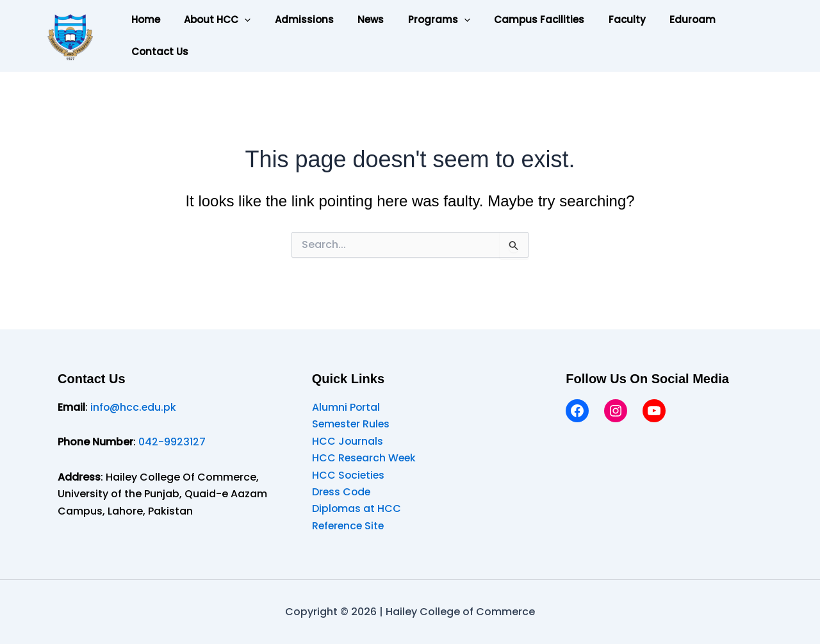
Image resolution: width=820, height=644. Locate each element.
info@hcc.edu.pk (134, 407)
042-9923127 (172, 442)
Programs (417, 20)
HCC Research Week (365, 458)
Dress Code (342, 492)
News (354, 20)
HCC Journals (348, 441)
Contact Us (157, 52)
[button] (237, 20)
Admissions (292, 20)
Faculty (596, 20)
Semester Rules (352, 424)
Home (143, 20)
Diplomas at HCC (357, 508)
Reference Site (349, 526)
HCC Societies (349, 475)
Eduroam (657, 20)
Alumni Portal (346, 407)
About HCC (210, 20)
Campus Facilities (513, 20)
